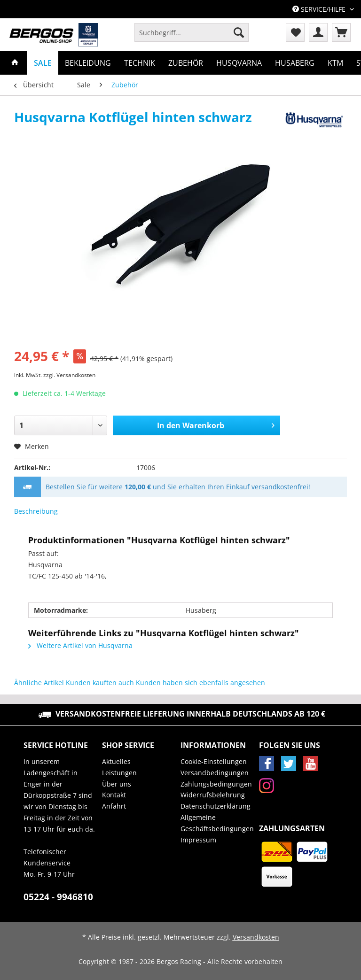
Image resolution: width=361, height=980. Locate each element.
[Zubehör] (186, 63)
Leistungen (119, 773)
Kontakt (114, 795)
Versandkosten (256, 937)
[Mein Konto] (318, 32)
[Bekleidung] (88, 63)
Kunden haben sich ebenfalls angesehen (200, 683)
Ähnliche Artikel (39, 683)
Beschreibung (36, 511)
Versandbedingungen (215, 773)
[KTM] (335, 63)
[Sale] (43, 63)
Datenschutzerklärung (216, 806)
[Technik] (140, 63)
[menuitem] (192, 37)
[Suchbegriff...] (192, 32)
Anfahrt (114, 806)
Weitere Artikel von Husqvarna (80, 645)
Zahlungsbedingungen (216, 784)
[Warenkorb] (341, 32)
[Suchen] (239, 32)
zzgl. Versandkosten (69, 375)
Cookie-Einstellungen (214, 761)
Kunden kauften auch (100, 683)
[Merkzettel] (295, 32)
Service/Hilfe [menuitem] (320, 9)
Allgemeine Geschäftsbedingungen (217, 823)
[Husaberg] (295, 63)
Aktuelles (116, 761)
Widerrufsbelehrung (213, 795)
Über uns (117, 784)
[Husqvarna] (239, 63)
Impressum (198, 840)
